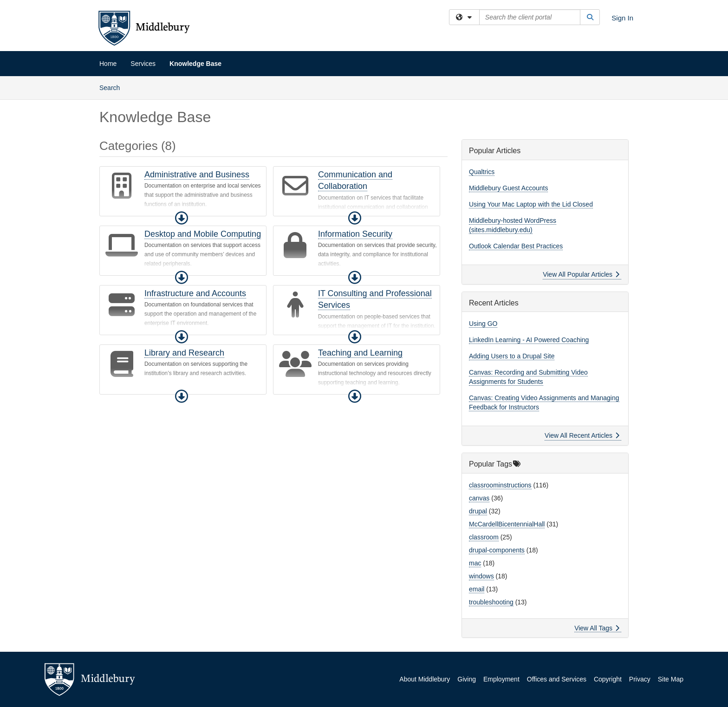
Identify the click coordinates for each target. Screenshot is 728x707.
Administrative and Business (197, 175)
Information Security (355, 234)
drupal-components (497, 550)
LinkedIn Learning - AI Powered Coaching (529, 340)
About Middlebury (425, 679)
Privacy (640, 679)
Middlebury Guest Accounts (508, 188)
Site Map (671, 679)
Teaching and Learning (360, 353)
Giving (467, 679)
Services (143, 64)
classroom (484, 537)
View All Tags (597, 628)
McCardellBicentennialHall (507, 524)
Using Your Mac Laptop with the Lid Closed (531, 204)
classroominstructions (500, 485)
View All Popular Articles (581, 274)
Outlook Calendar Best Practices (516, 246)
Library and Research (184, 353)
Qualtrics (482, 172)
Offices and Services (557, 679)
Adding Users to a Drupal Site (512, 356)
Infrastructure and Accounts (195, 293)
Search (113, 87)
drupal (478, 511)
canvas (479, 498)
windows (481, 576)
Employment (501, 679)
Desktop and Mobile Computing (203, 234)
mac (475, 563)
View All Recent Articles (582, 435)
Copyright (608, 679)
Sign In (622, 18)
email (477, 589)
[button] (182, 218)
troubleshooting (491, 602)
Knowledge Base (195, 64)
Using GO (483, 324)
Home (108, 64)
